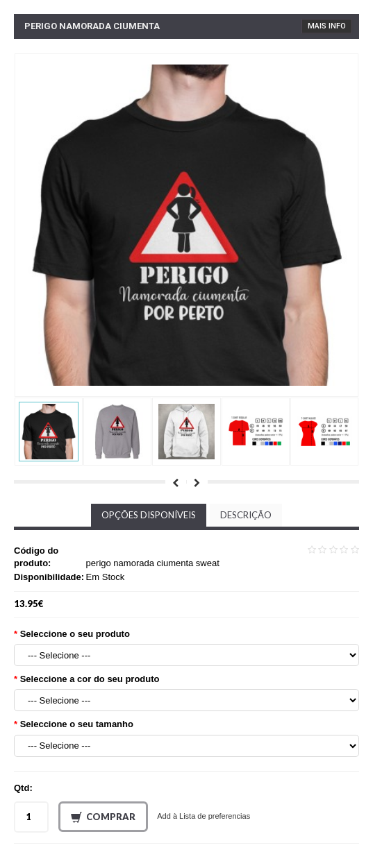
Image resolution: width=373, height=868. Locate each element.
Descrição (246, 515)
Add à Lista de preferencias (204, 816)
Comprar (103, 817)
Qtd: (23, 788)
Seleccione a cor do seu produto (90, 679)
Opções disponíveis (149, 515)
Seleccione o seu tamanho (77, 724)
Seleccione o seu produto (75, 634)
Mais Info (327, 26)
